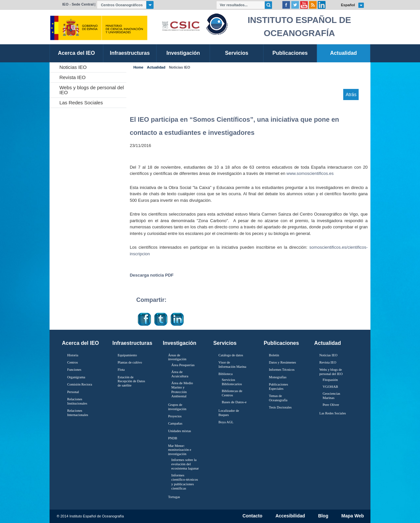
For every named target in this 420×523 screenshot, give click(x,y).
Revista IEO (73, 77)
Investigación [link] (183, 53)
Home (138, 67)
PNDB (173, 438)
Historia (73, 355)
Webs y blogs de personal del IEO (92, 90)
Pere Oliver (331, 405)
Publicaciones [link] (290, 53)
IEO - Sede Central (78, 4)
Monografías (278, 377)
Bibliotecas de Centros (232, 393)
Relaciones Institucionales (77, 401)
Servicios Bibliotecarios (232, 382)
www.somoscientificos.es (310, 173)
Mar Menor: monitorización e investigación (180, 450)
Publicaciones (281, 343)
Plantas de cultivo (130, 362)
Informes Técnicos (282, 370)
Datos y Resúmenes (283, 362)
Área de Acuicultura (180, 374)
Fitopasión (330, 380)
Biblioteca (226, 374)
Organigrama (76, 377)
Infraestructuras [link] (130, 53)
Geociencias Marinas (331, 396)
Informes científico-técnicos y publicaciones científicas (185, 482)
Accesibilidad (290, 516)
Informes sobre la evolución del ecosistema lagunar (185, 464)
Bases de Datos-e (234, 402)
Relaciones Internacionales (78, 413)
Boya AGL (226, 422)
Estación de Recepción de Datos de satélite (131, 381)
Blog (323, 516)
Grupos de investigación (177, 407)
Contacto (252, 516)
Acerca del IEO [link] (76, 53)
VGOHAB (330, 387)
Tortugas (174, 497)
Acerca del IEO (81, 343)
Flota (121, 370)
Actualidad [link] (344, 53)
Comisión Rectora (80, 384)
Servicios (225, 343)
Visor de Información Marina (232, 365)
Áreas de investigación (177, 357)
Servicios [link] (237, 53)
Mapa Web (353, 516)
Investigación (179, 343)
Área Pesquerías (183, 365)
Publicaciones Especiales (279, 387)
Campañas (175, 423)
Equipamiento (127, 355)
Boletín (274, 355)
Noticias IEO (73, 67)
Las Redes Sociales (81, 103)
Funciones (74, 370)
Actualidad (156, 67)
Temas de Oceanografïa (278, 398)
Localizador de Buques (229, 413)
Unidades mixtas (179, 431)
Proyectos (175, 416)
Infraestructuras (133, 343)
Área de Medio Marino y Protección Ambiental (182, 389)
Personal (73, 392)
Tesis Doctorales (280, 407)
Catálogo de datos (231, 355)
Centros (73, 362)
